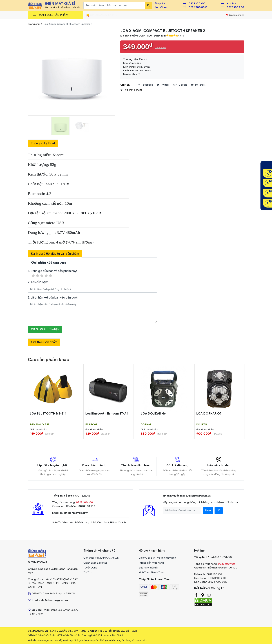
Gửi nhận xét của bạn (45, 329)
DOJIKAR (146, 425)
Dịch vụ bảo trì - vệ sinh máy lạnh (157, 558)
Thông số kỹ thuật (43, 143)
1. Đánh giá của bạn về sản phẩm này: (52, 274)
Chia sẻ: (125, 85)
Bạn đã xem (162, 7)
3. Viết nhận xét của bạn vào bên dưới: (53, 298)
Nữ (219, 510)
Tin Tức (88, 573)
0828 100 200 (235, 7)
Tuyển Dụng (90, 568)
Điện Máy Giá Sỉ (39, 425)
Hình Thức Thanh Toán (151, 573)
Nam (208, 510)
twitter (163, 85)
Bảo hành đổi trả (148, 568)
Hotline (231, 4)
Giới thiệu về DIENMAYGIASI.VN (101, 558)
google (180, 85)
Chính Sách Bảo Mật (95, 563)
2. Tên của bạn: (38, 282)
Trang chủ (34, 24)
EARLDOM (91, 425)
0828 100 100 (197, 4)
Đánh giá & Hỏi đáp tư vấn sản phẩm (55, 254)
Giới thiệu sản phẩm (44, 342)
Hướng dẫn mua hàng (151, 563)
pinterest (198, 85)
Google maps (235, 15)
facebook (146, 85)
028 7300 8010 (198, 7)
